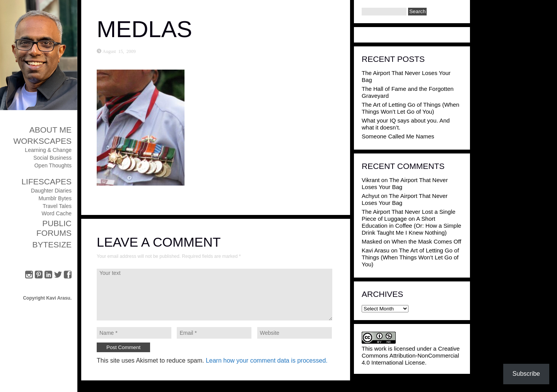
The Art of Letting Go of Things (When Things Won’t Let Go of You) (410, 108)
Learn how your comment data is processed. (267, 360)
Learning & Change (48, 150)
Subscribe (526, 374)
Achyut (371, 196)
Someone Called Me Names (398, 136)
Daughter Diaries (51, 191)
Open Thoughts (53, 165)
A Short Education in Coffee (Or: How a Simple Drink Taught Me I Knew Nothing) (411, 226)
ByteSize (52, 245)
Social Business (52, 158)
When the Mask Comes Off (427, 241)
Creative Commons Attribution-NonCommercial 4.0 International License (411, 355)
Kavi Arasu (376, 250)
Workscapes (42, 141)
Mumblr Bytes (55, 198)
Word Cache (56, 213)
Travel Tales (57, 206)
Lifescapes (46, 182)
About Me (50, 130)
